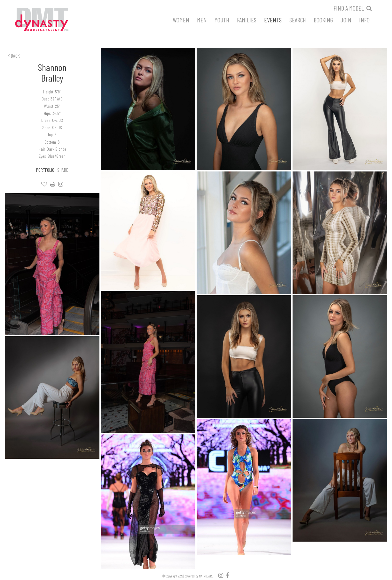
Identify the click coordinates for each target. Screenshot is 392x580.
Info (364, 20)
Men (202, 20)
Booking (323, 20)
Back (14, 56)
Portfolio (45, 170)
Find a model (349, 8)
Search (298, 20)
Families (247, 20)
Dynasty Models (54, 20)
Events (273, 20)
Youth (222, 20)
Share (63, 170)
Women (181, 20)
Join (346, 20)
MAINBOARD (206, 576)
